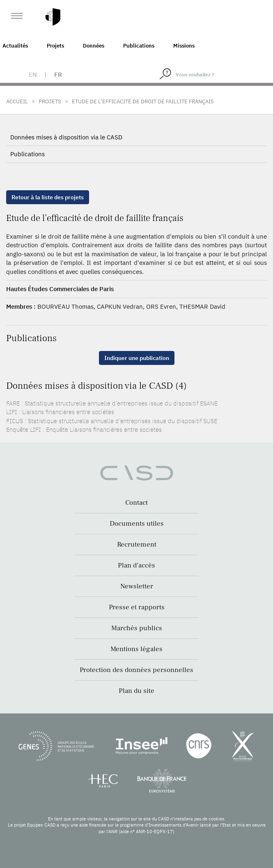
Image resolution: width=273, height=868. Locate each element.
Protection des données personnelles (136, 670)
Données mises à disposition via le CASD (66, 137)
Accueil (17, 101)
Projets (55, 46)
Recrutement (137, 544)
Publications (139, 46)
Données (94, 46)
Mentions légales (136, 649)
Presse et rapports (137, 607)
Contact (136, 503)
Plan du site (136, 691)
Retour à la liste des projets (48, 197)
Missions (184, 46)
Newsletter (137, 586)
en (33, 74)
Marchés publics (137, 628)
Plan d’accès (136, 565)
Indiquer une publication (137, 358)
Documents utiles (137, 524)
